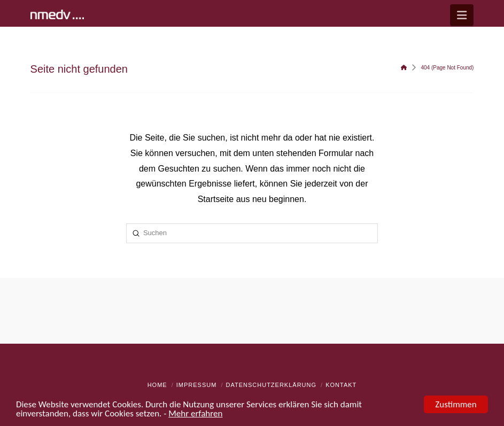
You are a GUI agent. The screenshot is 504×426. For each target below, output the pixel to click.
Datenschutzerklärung (272, 385)
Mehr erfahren (195, 414)
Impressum (197, 385)
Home (157, 385)
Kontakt (341, 385)
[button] (462, 15)
